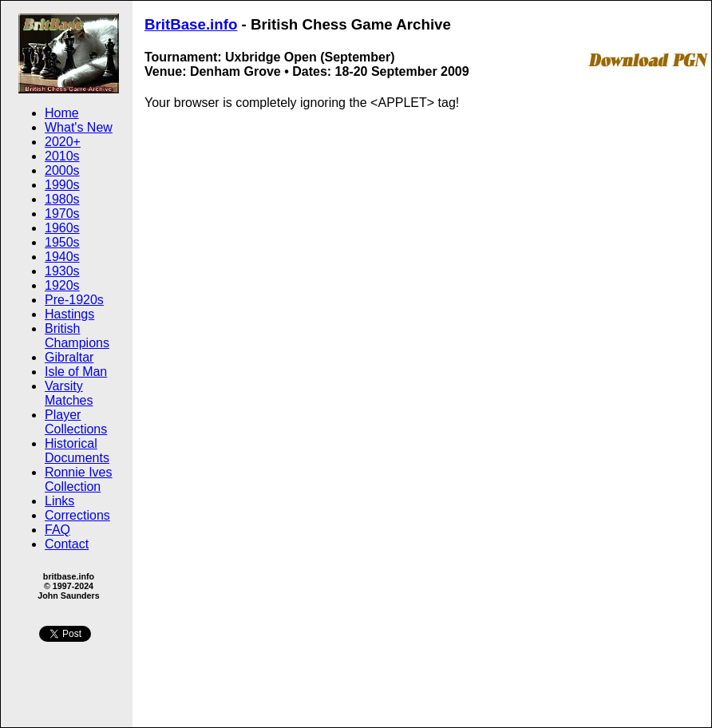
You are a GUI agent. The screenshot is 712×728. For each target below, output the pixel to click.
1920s (62, 285)
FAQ (57, 530)
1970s (62, 214)
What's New (79, 127)
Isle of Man (76, 372)
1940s (62, 257)
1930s (62, 271)
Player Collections (76, 422)
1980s (62, 199)
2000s (62, 170)
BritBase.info (191, 24)
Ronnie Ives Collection (79, 479)
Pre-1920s (74, 300)
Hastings (69, 314)
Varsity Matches (69, 393)
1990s (62, 185)
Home (62, 113)
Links (59, 501)
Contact (67, 544)
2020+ (63, 142)
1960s (62, 228)
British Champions (77, 336)
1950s (62, 242)
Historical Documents (77, 451)
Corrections (77, 515)
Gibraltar (69, 357)
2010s (62, 156)
